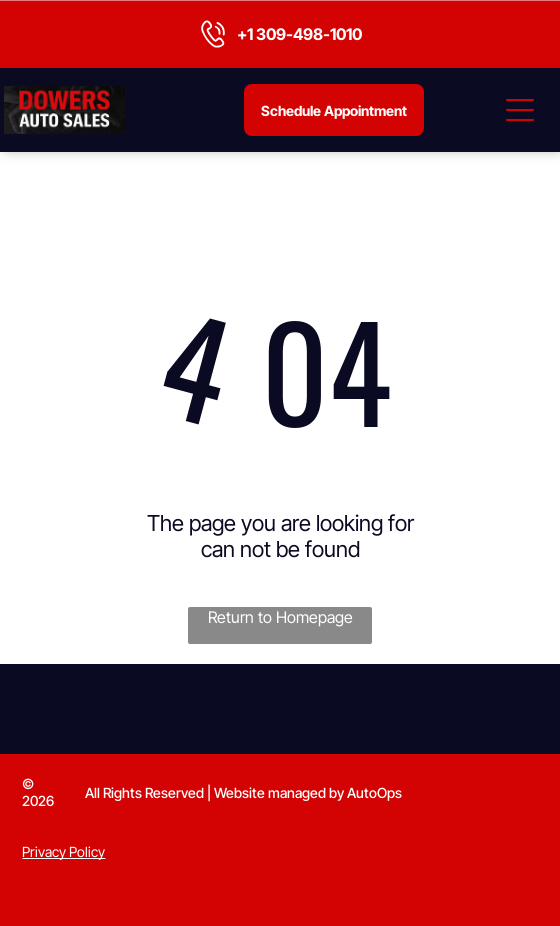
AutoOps (374, 792)
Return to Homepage (280, 617)
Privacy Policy (63, 851)
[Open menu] (521, 110)
